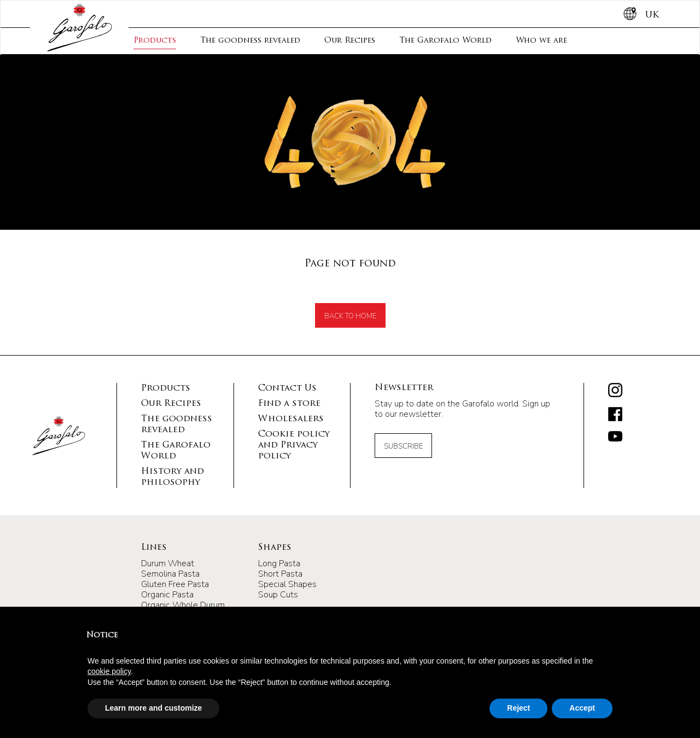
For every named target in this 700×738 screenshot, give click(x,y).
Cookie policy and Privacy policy (294, 445)
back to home (350, 316)
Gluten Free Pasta (175, 584)
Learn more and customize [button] (153, 708)
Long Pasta (279, 563)
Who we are (541, 41)
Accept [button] (582, 708)
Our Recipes (350, 41)
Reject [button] (518, 708)
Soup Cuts (278, 595)
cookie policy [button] (109, 671)
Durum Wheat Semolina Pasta (170, 569)
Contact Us (287, 388)
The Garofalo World (445, 41)
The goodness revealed (250, 41)
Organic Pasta (167, 595)
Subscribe (403, 446)
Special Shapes (287, 584)
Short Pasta (280, 574)
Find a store (289, 404)
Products (155, 41)
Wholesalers (291, 419)
